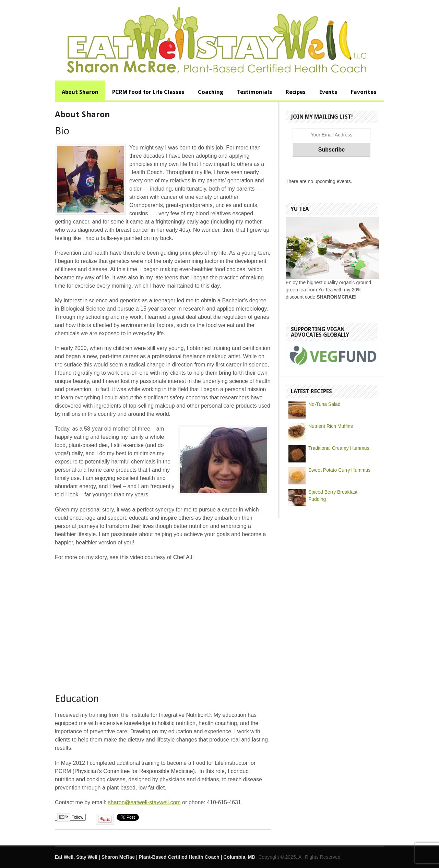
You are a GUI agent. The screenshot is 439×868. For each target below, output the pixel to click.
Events (328, 92)
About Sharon (80, 92)
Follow (70, 817)
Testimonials (254, 92)
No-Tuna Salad (324, 404)
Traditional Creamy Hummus (339, 448)
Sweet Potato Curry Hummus (339, 470)
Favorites (364, 92)
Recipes (296, 92)
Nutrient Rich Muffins (331, 426)
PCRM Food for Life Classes (148, 92)
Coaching (211, 92)
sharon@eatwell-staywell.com (144, 802)
